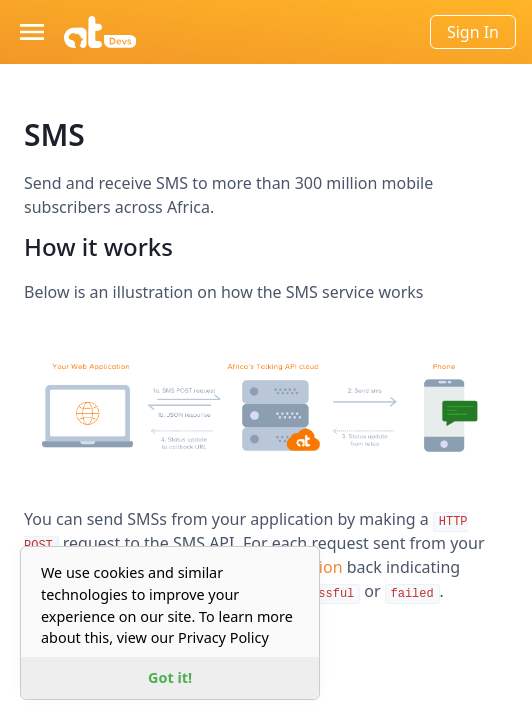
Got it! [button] (170, 677)
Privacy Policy (223, 637)
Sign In (473, 32)
